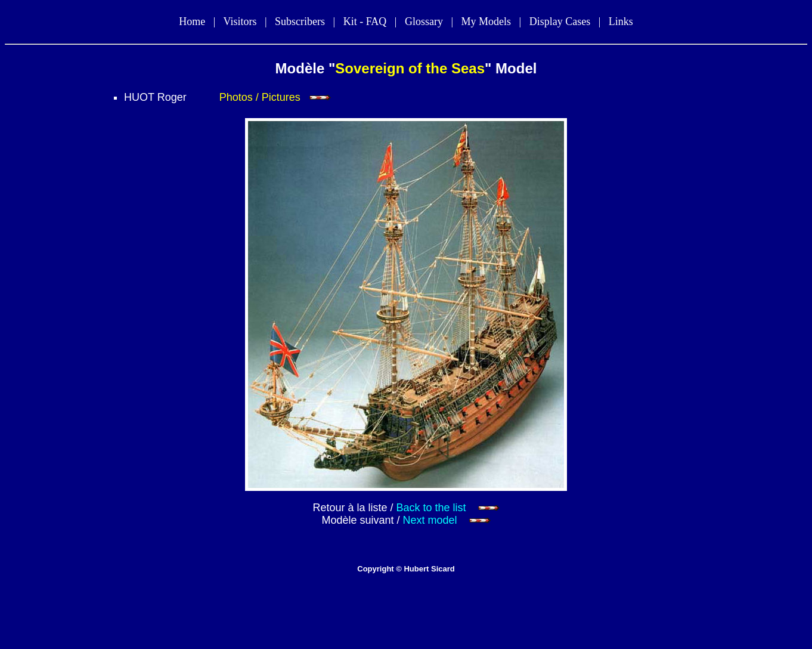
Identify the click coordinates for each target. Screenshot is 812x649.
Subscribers (300, 21)
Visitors (240, 21)
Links (621, 21)
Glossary (424, 21)
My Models (486, 21)
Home (192, 21)
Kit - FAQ (365, 21)
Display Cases (560, 21)
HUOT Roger (155, 97)
